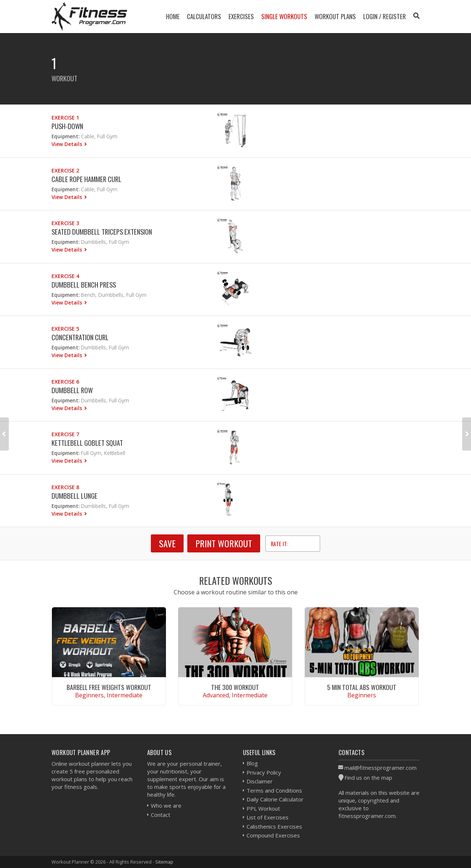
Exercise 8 (65, 487)
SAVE (167, 543)
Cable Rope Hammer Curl (86, 179)
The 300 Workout (235, 687)
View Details (68, 144)
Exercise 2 (65, 170)
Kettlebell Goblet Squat (87, 443)
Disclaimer (260, 781)
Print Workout (224, 543)
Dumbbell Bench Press (84, 284)
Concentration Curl (80, 337)
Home (173, 16)
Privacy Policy (264, 772)
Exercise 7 (65, 434)
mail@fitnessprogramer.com (380, 768)
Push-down (67, 126)
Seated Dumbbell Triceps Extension (102, 232)
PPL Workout (263, 808)
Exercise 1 (65, 118)
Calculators (204, 16)
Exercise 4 (65, 276)
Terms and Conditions (274, 790)
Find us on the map (368, 778)
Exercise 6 (65, 382)
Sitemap (164, 862)
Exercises (241, 16)
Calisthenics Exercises (274, 826)
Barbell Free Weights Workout (109, 687)
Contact (161, 815)
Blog (252, 763)
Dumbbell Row (72, 390)
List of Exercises (268, 817)
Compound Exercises (273, 835)
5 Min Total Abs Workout (362, 687)
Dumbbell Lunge (75, 496)
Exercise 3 (65, 223)
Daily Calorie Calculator (275, 799)
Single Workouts (284, 16)
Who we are (166, 805)
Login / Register (385, 16)
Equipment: (65, 136)
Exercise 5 (65, 329)
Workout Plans (335, 16)
